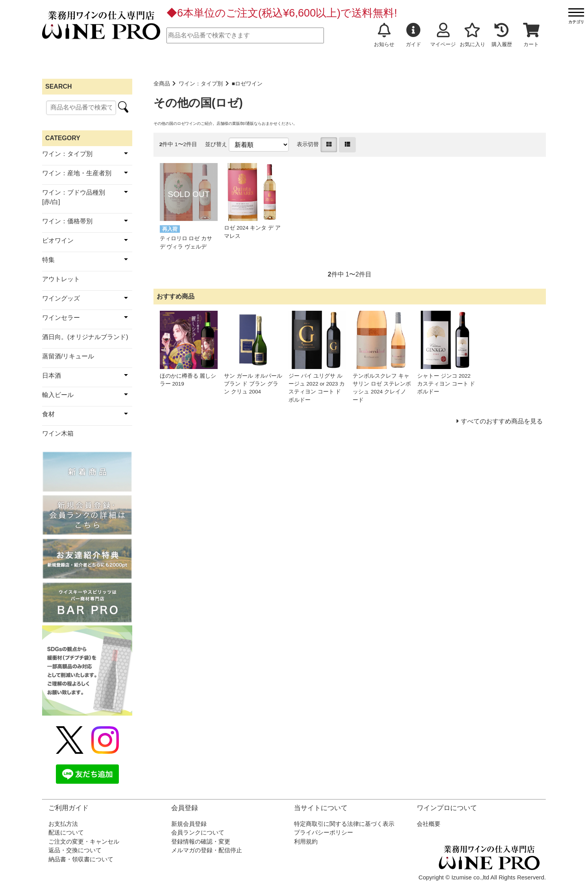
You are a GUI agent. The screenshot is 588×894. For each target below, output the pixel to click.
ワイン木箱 (58, 433)
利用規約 (306, 841)
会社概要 (429, 824)
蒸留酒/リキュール (68, 356)
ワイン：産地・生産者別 (77, 173)
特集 (48, 260)
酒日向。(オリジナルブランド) (85, 337)
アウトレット (61, 279)
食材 (48, 414)
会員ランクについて (198, 832)
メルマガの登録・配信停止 (207, 850)
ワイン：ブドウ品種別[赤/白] (74, 197)
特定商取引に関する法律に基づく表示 (344, 824)
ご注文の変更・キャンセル (84, 841)
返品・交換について (75, 850)
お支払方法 (63, 824)
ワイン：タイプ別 (201, 84)
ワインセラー (61, 318)
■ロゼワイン (247, 84)
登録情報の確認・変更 (201, 841)
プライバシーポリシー (324, 832)
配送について (66, 832)
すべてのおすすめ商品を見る (502, 421)
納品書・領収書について (81, 859)
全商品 (162, 84)
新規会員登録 (189, 824)
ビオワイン (58, 240)
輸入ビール (58, 395)
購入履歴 (502, 35)
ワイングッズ (61, 298)
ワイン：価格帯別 (67, 221)
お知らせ (384, 35)
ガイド (413, 35)
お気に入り (472, 35)
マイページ (443, 35)
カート (531, 35)
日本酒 (52, 376)
